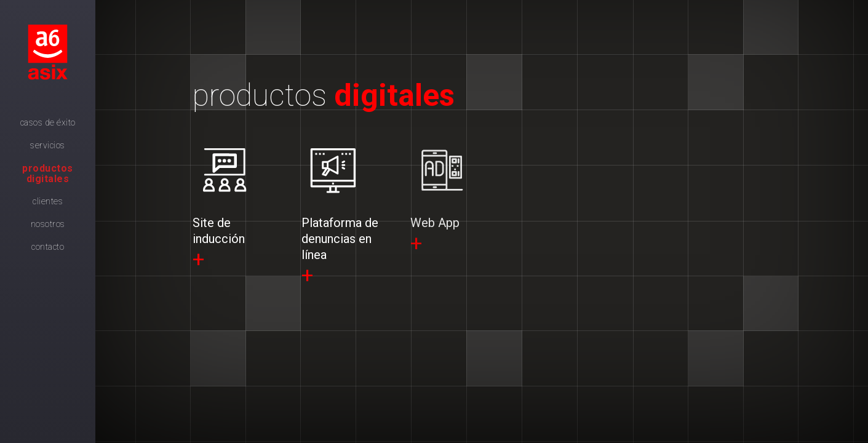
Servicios (48, 145)
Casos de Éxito (48, 122)
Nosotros (48, 224)
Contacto (48, 247)
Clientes (48, 201)
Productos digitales (48, 174)
